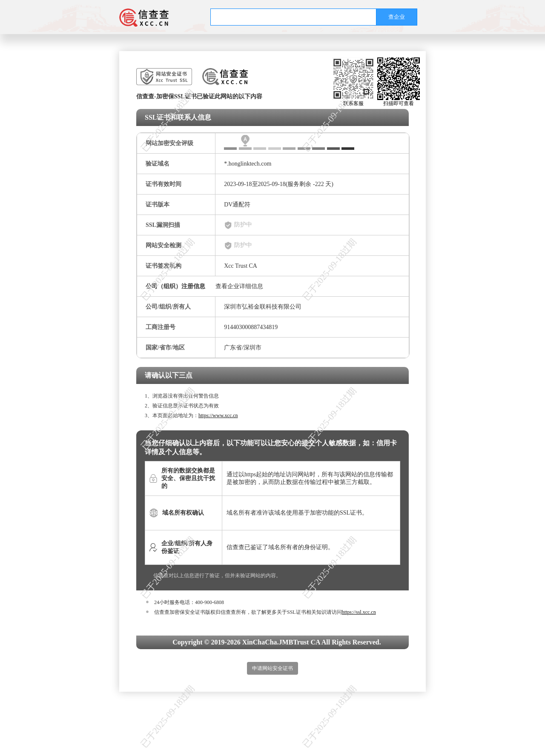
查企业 (397, 17)
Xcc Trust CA (241, 266)
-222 (318, 184)
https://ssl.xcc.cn (359, 612)
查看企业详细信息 (239, 286)
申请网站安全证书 (272, 668)
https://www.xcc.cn (218, 415)
